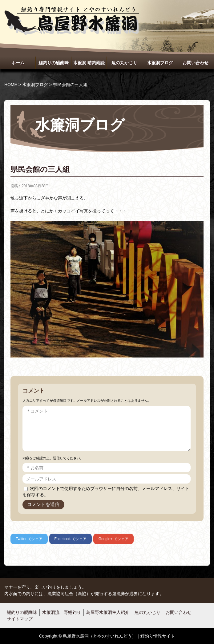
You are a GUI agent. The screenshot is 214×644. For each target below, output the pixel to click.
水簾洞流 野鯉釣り (62, 612)
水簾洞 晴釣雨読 (89, 63)
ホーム (18, 63)
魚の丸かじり (124, 63)
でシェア (29, 539)
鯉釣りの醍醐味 (54, 63)
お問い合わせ (196, 63)
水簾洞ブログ (160, 63)
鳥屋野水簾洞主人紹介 (108, 612)
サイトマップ (20, 619)
